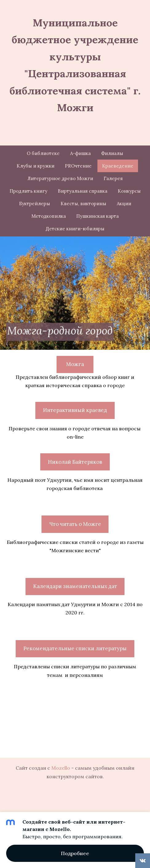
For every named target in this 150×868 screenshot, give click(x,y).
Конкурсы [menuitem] (129, 191)
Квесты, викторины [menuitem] (83, 204)
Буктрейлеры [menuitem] (35, 204)
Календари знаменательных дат (75, 586)
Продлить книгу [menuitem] (28, 191)
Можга (75, 364)
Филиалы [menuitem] (112, 153)
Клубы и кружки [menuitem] (36, 166)
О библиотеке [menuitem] (43, 153)
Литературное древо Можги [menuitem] (60, 178)
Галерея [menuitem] (113, 178)
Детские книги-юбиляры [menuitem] (75, 229)
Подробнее (75, 853)
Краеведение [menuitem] (118, 166)
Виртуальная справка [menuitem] (83, 191)
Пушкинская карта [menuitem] (97, 216)
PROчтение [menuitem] (78, 166)
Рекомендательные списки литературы (75, 648)
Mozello (61, 768)
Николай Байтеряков (75, 462)
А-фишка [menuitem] (80, 153)
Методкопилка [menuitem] (49, 216)
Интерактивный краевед (75, 410)
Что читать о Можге (75, 524)
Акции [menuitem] (124, 204)
